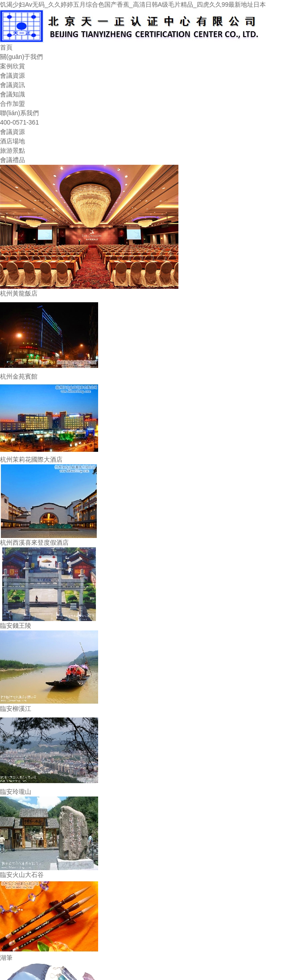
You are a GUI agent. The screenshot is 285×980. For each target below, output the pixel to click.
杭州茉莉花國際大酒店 (31, 459)
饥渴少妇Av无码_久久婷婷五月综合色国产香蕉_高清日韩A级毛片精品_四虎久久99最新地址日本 (133, 4)
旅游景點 (12, 150)
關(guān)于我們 (21, 57)
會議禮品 (12, 160)
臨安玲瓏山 (16, 792)
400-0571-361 (19, 122)
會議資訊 (12, 85)
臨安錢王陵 (16, 626)
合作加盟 (12, 104)
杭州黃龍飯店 (19, 293)
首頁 (6, 47)
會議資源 (12, 75)
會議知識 (12, 94)
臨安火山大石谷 (22, 875)
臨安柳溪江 (16, 709)
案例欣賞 (12, 66)
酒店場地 (12, 141)
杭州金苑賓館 (19, 376)
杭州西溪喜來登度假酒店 (34, 542)
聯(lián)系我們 (19, 113)
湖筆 (6, 958)
